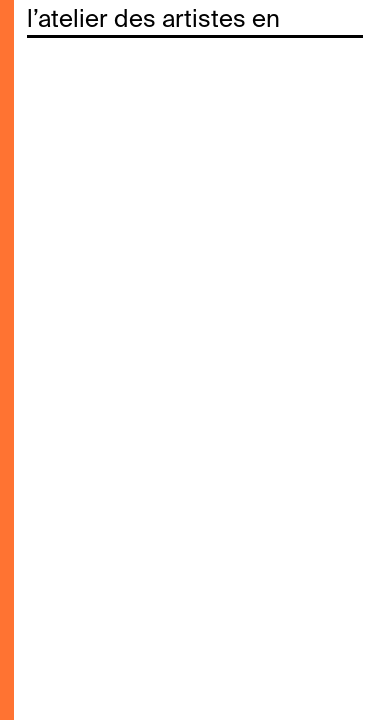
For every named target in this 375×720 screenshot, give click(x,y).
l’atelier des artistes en (153, 20)
